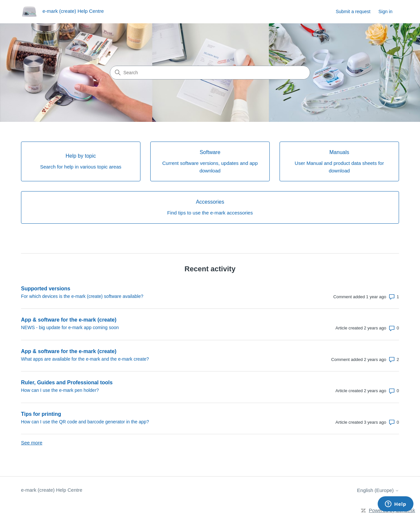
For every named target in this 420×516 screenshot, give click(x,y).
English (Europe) (378, 490)
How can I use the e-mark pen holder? (60, 390)
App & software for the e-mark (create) (69, 320)
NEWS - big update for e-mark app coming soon (70, 327)
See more (32, 443)
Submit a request (353, 11)
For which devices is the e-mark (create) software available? (82, 296)
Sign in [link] (385, 11)
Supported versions (46, 289)
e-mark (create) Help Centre (52, 490)
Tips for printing (41, 414)
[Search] (210, 73)
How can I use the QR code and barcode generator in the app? (85, 422)
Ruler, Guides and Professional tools (67, 382)
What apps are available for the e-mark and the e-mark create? (85, 359)
